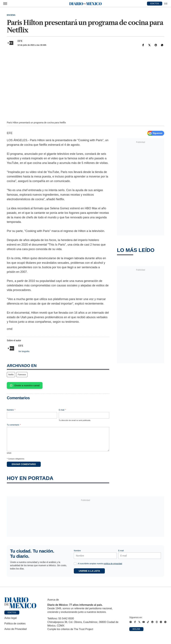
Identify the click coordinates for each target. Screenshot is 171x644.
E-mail (62, 410)
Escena (11, 15)
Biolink (136, 629)
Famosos (22, 375)
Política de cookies (15, 623)
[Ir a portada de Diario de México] (20, 603)
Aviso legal (10, 618)
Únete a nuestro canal (25, 385)
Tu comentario (14, 425)
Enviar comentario (24, 464)
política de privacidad (113, 564)
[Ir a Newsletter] (166, 4)
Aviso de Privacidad (15, 629)
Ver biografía (24, 351)
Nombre (11, 410)
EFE (20, 41)
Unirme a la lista (89, 571)
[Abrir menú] (5, 4)
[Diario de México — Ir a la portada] (85, 4)
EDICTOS (155, 4)
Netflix (11, 375)
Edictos (12, 613)
